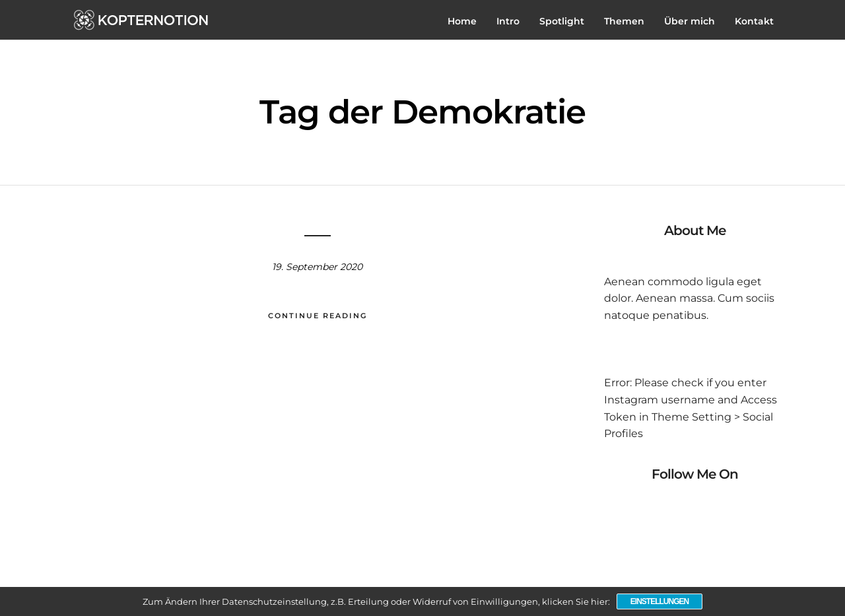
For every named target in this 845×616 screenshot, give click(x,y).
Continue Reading (318, 316)
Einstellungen (659, 601)
